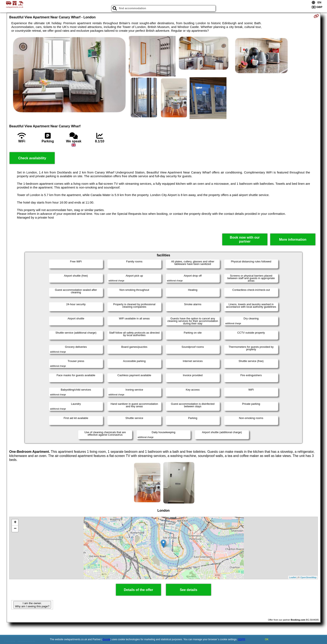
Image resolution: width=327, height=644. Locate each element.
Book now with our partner (245, 239)
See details (189, 590)
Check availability (32, 158)
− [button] (15, 529)
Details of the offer (138, 590)
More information (293, 240)
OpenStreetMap (308, 577)
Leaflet (293, 577)
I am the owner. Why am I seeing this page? (32, 605)
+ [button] (15, 523)
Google (106, 639)
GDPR (242, 639)
